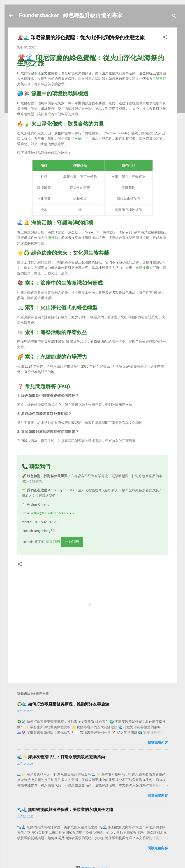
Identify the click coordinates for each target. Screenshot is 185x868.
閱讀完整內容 (158, 743)
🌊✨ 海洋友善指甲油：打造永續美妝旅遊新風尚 (61, 757)
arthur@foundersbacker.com (52, 513)
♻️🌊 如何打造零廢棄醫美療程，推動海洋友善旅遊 (63, 704)
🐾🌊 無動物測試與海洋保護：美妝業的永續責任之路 (65, 810)
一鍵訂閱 (72, 542)
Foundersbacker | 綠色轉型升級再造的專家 (71, 15)
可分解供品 (80, 139)
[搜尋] (174, 17)
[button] (165, 38)
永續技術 (142, 268)
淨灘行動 (51, 238)
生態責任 (159, 79)
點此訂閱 (53, 542)
